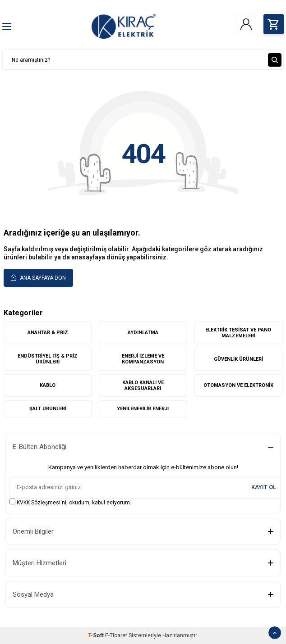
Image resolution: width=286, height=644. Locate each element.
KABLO (48, 385)
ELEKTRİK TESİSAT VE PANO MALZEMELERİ (238, 333)
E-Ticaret (116, 635)
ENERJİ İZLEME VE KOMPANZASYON (143, 359)
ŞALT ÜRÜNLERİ (48, 409)
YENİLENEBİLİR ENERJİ (143, 409)
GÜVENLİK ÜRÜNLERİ (238, 359)
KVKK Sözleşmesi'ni (42, 503)
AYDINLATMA (143, 333)
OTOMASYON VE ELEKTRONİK (238, 385)
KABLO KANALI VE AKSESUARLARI (143, 385)
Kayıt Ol (264, 487)
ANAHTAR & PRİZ (48, 333)
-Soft (97, 635)
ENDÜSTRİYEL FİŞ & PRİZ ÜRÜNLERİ (48, 359)
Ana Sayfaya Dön (38, 277)
